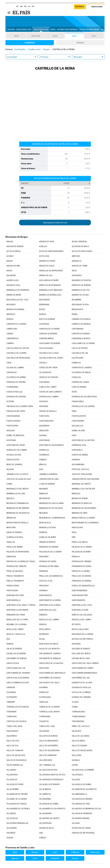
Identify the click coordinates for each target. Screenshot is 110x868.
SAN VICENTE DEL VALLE (49, 683)
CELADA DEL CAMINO (15, 368)
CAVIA (9, 363)
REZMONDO (44, 634)
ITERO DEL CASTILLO (80, 469)
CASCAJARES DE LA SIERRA (83, 343)
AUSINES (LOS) (13, 280)
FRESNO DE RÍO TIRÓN (16, 411)
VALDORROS (12, 736)
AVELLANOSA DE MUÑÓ (49, 280)
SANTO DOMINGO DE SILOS (18, 683)
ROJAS (42, 639)
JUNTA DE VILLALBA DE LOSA (19, 479)
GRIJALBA (11, 431)
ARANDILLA (77, 261)
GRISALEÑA (44, 431)
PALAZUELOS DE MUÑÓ (81, 552)
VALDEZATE (77, 731)
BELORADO (11, 305)
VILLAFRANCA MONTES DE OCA (52, 775)
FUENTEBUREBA (13, 416)
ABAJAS (10, 242)
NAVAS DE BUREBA (14, 532)
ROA (8, 639)
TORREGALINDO (78, 712)
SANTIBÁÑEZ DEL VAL (81, 678)
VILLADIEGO (11, 770)
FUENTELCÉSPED (79, 416)
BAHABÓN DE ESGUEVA (81, 280)
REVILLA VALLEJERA (80, 629)
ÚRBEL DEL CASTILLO (81, 726)
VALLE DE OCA (12, 746)
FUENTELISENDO (13, 421)
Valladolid (55, 858)
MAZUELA (10, 498)
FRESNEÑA (44, 406)
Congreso (30, 43)
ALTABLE (10, 256)
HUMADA (43, 460)
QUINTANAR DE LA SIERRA (50, 600)
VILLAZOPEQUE (45, 823)
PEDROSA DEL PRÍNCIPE (16, 566)
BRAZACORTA (77, 309)
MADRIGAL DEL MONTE (81, 484)
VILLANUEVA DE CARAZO (17, 804)
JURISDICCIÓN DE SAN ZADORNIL (86, 479)
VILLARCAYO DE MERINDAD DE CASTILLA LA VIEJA (87, 809)
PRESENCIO (44, 586)
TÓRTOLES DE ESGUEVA (16, 721)
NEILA (74, 532)
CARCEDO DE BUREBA (48, 334)
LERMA (9, 484)
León (55, 852)
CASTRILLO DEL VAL (80, 353)
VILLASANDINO (45, 813)
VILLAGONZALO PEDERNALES (51, 780)
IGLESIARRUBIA (78, 465)
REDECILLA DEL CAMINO (49, 620)
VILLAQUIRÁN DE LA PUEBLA (18, 809)
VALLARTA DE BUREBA (48, 736)
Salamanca (95, 852)
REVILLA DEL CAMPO (15, 629)
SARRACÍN (11, 687)
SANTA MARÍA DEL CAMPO (83, 668)
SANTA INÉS (44, 668)
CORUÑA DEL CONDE (80, 382)
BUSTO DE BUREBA (47, 319)
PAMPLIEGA (11, 557)
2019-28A (36, 36)
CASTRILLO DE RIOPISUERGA (18, 358)
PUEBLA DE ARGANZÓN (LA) (83, 586)
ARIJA (74, 271)
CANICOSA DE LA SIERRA (49, 329)
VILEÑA (75, 765)
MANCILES (76, 494)
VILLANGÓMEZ (45, 799)
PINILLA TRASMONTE (15, 581)
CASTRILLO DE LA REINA (16, 353)
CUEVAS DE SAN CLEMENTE (50, 392)
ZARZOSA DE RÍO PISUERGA (83, 833)
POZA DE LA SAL (46, 581)
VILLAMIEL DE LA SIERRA (17, 799)
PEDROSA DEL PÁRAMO (81, 561)
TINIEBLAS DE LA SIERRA (49, 707)
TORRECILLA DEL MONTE (49, 712)
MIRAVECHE (11, 518)
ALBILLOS (43, 246)
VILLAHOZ (76, 780)
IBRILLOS (43, 465)
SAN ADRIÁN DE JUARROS (50, 654)
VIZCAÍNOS (11, 833)
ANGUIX (10, 261)
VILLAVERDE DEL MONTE (49, 818)
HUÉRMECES (44, 455)
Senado (80, 43)
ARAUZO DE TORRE (80, 266)
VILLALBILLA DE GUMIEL (82, 784)
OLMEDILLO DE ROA (15, 537)
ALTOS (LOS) (44, 256)
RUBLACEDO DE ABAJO (49, 644)
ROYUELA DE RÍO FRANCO (82, 639)
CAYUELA (43, 363)
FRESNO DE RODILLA (48, 411)
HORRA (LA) (44, 450)
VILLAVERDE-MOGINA (81, 818)
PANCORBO (44, 557)
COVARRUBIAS (12, 387)
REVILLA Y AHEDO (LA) (16, 634)
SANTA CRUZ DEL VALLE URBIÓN (85, 663)
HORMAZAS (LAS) (79, 445)
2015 (74, 36)
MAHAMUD (44, 489)
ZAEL (41, 833)
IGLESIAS (10, 469)
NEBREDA (43, 532)
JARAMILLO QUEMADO (48, 474)
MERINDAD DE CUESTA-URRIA (51, 503)
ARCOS (9, 271)
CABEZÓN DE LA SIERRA (16, 324)
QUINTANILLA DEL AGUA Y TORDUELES (22, 605)
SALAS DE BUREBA (14, 649)
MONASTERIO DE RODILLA (17, 523)
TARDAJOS (44, 702)
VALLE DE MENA (78, 741)
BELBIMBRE (76, 300)
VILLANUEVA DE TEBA (81, 804)
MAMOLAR (43, 494)
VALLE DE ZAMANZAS (48, 755)
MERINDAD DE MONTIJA (82, 503)
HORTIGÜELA (77, 450)
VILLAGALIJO (12, 780)
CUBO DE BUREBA (79, 387)
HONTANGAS (44, 440)
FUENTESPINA (12, 426)
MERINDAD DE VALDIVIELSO (18, 513)
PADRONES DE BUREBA (49, 547)
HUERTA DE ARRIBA (80, 455)
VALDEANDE (44, 731)
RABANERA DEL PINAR (16, 615)
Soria (35, 858)
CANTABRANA (78, 329)
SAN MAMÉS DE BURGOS (17, 658)
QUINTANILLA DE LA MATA (50, 605)
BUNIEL (75, 314)
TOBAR (75, 707)
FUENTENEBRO (78, 421)
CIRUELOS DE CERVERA (49, 377)
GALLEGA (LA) (77, 426)
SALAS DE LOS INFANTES (49, 649)
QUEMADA (43, 591)
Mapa (53, 30)
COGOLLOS (76, 377)
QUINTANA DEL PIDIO (15, 595)
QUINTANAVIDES (79, 600)
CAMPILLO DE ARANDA (81, 324)
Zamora (75, 858)
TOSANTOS (44, 721)
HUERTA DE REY (13, 460)
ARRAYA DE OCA (46, 275)
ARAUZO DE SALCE (47, 266)
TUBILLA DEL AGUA (14, 726)
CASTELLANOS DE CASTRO (18, 348)
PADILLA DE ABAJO (80, 542)
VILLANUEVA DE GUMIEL (49, 804)
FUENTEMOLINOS (46, 421)
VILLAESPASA (12, 775)
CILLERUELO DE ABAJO (81, 372)
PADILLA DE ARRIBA (15, 547)
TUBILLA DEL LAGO (47, 726)
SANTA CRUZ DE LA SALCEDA (51, 663)
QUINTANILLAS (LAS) (48, 610)
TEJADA (75, 702)
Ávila (15, 852)
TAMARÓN (11, 702)
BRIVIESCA (11, 314)
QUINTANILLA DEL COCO (82, 605)
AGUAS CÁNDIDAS (79, 242)
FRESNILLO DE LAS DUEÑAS (83, 406)
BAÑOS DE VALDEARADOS (50, 285)
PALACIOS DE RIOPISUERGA (18, 552)
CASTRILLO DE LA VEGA (49, 353)
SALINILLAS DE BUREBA (16, 654)
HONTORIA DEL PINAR (16, 445)
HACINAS (43, 435)
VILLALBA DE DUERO (15, 784)
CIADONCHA (12, 372)
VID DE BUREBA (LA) (15, 765)
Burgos (35, 852)
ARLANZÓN (11, 275)
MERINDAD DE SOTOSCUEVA (51, 508)
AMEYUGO (76, 256)
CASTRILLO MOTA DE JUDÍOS (51, 358)
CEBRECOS (76, 363)
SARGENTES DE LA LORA (82, 683)
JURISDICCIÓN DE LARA (49, 479)
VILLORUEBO (12, 828)
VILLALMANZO (45, 789)
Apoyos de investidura (89, 30)
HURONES (76, 460)
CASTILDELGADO (46, 348)
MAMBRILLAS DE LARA (16, 494)
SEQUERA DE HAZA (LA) (81, 687)
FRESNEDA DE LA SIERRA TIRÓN (20, 406)
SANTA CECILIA (13, 663)
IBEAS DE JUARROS (14, 465)
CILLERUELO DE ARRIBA (16, 377)
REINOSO (43, 624)
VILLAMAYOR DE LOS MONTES (84, 789)
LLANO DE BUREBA (47, 484)
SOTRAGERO (12, 697)
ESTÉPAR (10, 401)
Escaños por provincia (67, 30)
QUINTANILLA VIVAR (80, 610)
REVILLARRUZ (45, 629)
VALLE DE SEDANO (79, 746)
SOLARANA (11, 692)
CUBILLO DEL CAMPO (48, 387)
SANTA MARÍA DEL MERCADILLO (52, 673)
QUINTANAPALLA (13, 600)
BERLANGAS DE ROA (80, 305)
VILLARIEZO (11, 813)
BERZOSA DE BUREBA (15, 309)
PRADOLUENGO (13, 586)
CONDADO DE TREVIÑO (16, 382)
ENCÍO (74, 392)
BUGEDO (43, 314)
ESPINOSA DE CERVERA (16, 397)
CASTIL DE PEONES (80, 348)
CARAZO (10, 334)
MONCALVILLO (45, 523)
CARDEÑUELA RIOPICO (81, 338)
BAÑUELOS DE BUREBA (81, 285)
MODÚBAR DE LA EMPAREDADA (52, 518)
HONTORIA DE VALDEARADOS (51, 445)
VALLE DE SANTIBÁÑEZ (49, 746)
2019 (16, 36)
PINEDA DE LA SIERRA (81, 571)
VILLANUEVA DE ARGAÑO (82, 799)
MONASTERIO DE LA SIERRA (83, 518)
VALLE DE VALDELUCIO (16, 755)
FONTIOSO (44, 401)
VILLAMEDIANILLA (79, 794)
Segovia (15, 858)
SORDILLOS (44, 692)
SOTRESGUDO (45, 697)
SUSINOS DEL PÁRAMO (81, 697)
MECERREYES (45, 498)
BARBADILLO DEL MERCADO (51, 290)
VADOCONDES (12, 731)
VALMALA (76, 760)
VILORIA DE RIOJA (46, 828)
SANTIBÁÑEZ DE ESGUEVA (50, 678)
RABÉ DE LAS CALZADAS (82, 615)
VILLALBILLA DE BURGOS (49, 784)
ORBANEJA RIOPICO (47, 542)
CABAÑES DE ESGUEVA (81, 319)
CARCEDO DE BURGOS (81, 334)
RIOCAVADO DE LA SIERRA (82, 634)
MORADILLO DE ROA (47, 528)
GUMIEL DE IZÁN (78, 431)
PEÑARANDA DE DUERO (82, 566)
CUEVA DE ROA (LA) (14, 392)
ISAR (41, 469)
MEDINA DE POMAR (80, 498)
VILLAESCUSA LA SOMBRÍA (83, 770)
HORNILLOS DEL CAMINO (17, 450)
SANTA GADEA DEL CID (16, 668)
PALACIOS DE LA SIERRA (82, 547)
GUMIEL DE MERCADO (15, 435)
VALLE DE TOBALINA (15, 750)
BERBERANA (44, 305)
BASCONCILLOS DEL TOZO (17, 300)
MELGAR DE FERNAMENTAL (18, 503)
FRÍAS (74, 411)
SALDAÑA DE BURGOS (81, 649)
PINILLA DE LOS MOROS (82, 576)
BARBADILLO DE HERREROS (18, 290)
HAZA (74, 435)
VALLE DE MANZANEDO (49, 741)
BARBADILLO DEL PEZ (81, 290)
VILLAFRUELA (77, 775)
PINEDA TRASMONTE (15, 576)
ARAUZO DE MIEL (13, 266)
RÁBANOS (43, 615)
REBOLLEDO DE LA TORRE (17, 620)
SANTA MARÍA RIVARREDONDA (84, 673)
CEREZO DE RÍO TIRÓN (48, 368)
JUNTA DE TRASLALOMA (82, 474)
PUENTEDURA (12, 591)
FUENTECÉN (44, 416)
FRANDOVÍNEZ (78, 401)
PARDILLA (76, 557)
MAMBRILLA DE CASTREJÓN (83, 489)
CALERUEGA (44, 324)
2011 (94, 36)
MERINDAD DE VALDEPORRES (84, 508)
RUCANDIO (76, 644)
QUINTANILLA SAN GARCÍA (17, 610)
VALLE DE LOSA (13, 741)
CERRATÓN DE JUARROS (82, 368)
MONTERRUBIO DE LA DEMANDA (85, 523)
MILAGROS (43, 513)
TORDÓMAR (11, 712)
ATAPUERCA (77, 275)
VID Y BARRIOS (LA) (47, 765)
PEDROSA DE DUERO (48, 561)
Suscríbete (80, 7)
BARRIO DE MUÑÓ (14, 295)
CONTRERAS (44, 382)
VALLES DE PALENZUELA (17, 760)
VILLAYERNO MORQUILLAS (17, 823)
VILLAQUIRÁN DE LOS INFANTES (52, 809)
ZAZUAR (10, 838)
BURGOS (10, 319)
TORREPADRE (45, 717)
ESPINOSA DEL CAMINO (49, 397)
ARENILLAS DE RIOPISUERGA (51, 271)
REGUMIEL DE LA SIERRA (16, 624)
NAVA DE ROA (77, 528)
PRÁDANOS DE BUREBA (81, 581)
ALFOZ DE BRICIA (13, 251)
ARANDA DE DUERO (47, 261)
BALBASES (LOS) (13, 285)
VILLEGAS (76, 823)
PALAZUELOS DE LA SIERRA (50, 552)
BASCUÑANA (44, 300)
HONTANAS (11, 440)
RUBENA (10, 644)
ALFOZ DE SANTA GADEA (82, 251)
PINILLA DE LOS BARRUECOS (51, 576)
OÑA (74, 537)
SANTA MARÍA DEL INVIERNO (18, 673)
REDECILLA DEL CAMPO (81, 620)
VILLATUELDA (12, 818)
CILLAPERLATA (45, 372)
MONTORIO (11, 528)
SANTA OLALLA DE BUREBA (18, 678)
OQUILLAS (11, 542)
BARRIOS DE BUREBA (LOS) (50, 295)
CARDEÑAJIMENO (46, 338)
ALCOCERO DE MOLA (80, 246)
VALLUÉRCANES (46, 760)
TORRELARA (12, 717)
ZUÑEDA (43, 838)
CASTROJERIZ (78, 358)
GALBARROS (44, 426)
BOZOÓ (42, 309)
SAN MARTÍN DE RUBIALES (50, 658)
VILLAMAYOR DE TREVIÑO (17, 794)
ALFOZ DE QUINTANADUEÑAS (51, 251)
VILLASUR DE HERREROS (82, 813)
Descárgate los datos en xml (55, 223)
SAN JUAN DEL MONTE (81, 654)
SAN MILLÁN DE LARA (81, 658)
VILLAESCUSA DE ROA (48, 770)
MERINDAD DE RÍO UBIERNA (18, 508)
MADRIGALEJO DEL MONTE (18, 489)
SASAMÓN (43, 687)
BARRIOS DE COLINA (80, 295)
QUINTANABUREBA (79, 591)
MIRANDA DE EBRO (80, 513)
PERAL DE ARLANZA (15, 571)
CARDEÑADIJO (13, 338)
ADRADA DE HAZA (47, 242)
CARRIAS (10, 343)
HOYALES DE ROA (14, 455)
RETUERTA (76, 624)
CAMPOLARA (12, 329)
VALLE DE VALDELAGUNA (82, 750)
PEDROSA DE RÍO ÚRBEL (49, 566)
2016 (55, 36)
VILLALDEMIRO (13, 789)
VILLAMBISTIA (45, 794)
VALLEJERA (76, 755)
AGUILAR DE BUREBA (15, 246)
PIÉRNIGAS (44, 571)
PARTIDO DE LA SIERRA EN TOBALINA (22, 561)
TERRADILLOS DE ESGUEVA (18, 707)
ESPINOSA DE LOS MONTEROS (84, 397)
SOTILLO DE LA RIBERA (81, 692)
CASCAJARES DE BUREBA (50, 343)
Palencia (75, 852)
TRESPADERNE (78, 721)
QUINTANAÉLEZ (45, 595)
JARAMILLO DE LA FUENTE (17, 474)
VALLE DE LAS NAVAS (81, 736)
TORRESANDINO (79, 717)
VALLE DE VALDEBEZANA (49, 750)
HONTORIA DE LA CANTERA (83, 440)
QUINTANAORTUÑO (80, 595)
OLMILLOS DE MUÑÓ (47, 537)
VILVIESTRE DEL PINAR (81, 828)
